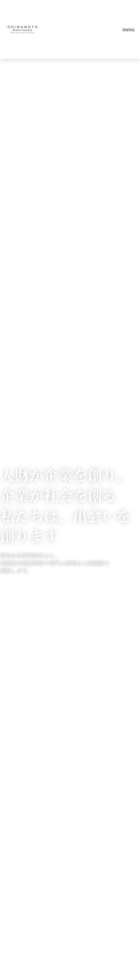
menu (129, 29)
